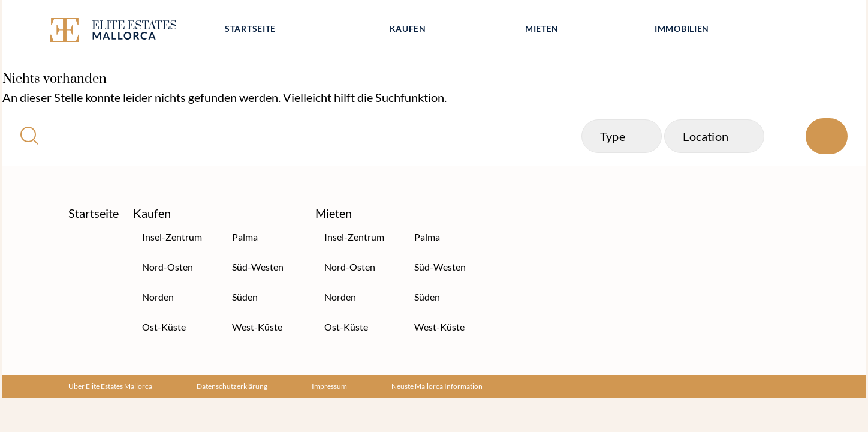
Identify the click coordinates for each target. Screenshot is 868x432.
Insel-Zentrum (172, 237)
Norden (158, 297)
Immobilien (682, 28)
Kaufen (408, 28)
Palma (245, 237)
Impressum (329, 386)
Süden (245, 297)
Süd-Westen (258, 267)
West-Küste (257, 327)
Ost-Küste (164, 327)
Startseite (250, 28)
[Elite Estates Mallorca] (127, 32)
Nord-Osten (168, 267)
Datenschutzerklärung (232, 386)
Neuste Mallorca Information (437, 386)
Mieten (542, 28)
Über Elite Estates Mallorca (110, 386)
